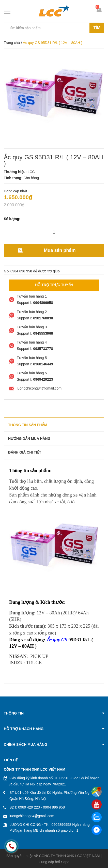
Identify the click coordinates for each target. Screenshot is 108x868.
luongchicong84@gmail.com (32, 816)
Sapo (65, 862)
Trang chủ (12, 43)
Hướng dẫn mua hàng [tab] (29, 439)
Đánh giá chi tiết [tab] (25, 452)
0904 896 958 (54, 807)
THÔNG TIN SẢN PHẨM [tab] (28, 425)
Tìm (97, 28)
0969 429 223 (29, 807)
